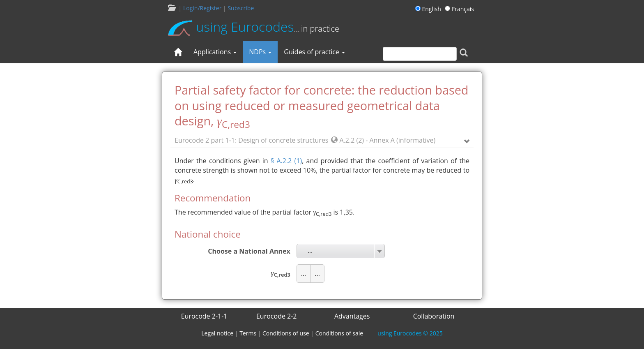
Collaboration (434, 316)
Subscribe (241, 8)
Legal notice (217, 333)
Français (459, 9)
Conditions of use (286, 333)
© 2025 (410, 333)
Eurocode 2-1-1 (204, 316)
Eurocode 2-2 (277, 316)
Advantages (352, 316)
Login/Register (202, 8)
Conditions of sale (339, 333)
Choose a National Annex (249, 251)
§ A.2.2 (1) (286, 161)
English (429, 9)
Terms (248, 333)
